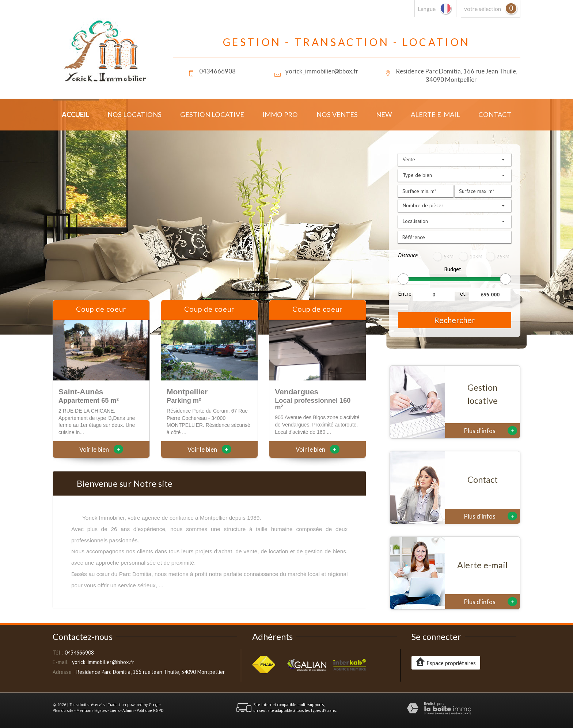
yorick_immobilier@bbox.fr (322, 71)
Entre (405, 293)
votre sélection (483, 9)
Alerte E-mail (435, 114)
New (384, 114)
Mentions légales (92, 710)
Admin (128, 710)
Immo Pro (280, 114)
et (463, 293)
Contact (495, 114)
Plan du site (63, 710)
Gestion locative (212, 114)
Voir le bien (101, 449)
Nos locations (134, 114)
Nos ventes (337, 114)
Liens (115, 710)
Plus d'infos (490, 431)
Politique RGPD (150, 710)
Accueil (75, 114)
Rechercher (455, 320)
